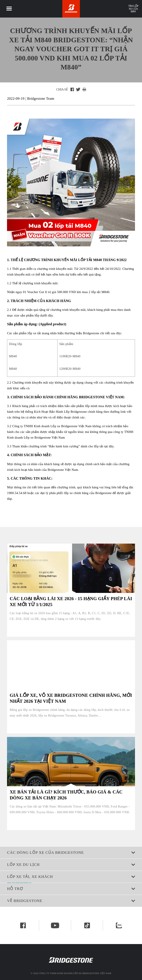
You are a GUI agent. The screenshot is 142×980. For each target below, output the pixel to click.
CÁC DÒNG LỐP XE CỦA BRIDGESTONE (71, 852)
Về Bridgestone (71, 901)
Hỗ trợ (71, 889)
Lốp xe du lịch (71, 864)
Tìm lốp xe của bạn (133, 9)
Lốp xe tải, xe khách (71, 877)
